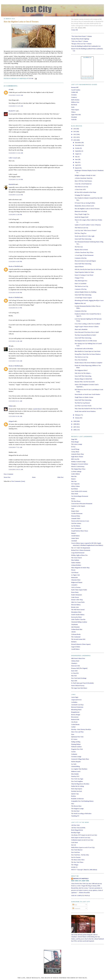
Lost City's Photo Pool (87, 78)
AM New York (75, 825)
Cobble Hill (75, 92)
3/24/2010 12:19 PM (16, 179)
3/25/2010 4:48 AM (15, 341)
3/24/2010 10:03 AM (16, 95)
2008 (75, 424)
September (78, 151)
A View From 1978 (80, 189)
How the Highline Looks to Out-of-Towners (21, 22)
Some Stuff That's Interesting (83, 239)
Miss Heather (75, 774)
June (77, 159)
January (78, 418)
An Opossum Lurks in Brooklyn (84, 349)
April (77, 165)
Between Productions (77, 707)
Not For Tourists (76, 857)
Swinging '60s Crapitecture (82, 195)
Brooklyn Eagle (76, 833)
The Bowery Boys (76, 806)
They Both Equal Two (81, 281)
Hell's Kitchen (75, 100)
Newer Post (7, 477)
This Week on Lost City (81, 187)
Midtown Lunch (76, 771)
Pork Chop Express (77, 789)
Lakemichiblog (76, 766)
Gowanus (74, 95)
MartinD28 (12, 184)
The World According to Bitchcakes (81, 813)
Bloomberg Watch (76, 710)
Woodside (74, 117)
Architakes (74, 702)
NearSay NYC (75, 776)
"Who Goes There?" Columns (80, 41)
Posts (75, 905)
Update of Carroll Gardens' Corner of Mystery (88, 225)
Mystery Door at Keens (81, 250)
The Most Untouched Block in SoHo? (85, 335)
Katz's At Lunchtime (80, 283)
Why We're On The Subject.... (83, 373)
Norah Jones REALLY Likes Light (84, 236)
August (77, 154)
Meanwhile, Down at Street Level (84, 206)
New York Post (75, 852)
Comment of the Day (81, 258)
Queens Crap (75, 794)
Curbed (73, 727)
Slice (73, 804)
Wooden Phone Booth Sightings (80, 39)
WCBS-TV (74, 867)
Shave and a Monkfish (81, 329)
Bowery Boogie (76, 715)
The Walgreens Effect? (81, 370)
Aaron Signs (75, 697)
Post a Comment (8, 474)
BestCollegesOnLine (77, 830)
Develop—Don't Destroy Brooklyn (81, 729)
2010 (75, 140)
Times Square (75, 110)
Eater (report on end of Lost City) (81, 838)
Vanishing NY (75, 816)
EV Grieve (74, 739)
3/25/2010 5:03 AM (15, 361)
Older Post (60, 477)
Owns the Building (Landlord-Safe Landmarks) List (86, 46)
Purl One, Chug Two (80, 233)
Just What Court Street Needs (83, 406)
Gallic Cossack (13, 158)
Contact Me (75, 30)
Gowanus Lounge (76, 757)
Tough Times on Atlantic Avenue (84, 397)
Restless (74, 796)
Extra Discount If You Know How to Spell (87, 332)
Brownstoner (75, 717)
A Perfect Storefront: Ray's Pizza (84, 252)
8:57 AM (31, 79)
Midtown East (75, 102)
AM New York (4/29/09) (78, 828)
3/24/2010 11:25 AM (16, 106)
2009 (75, 421)
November (78, 145)
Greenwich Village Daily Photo (80, 759)
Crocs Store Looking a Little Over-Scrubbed (87, 324)
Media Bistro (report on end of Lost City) (83, 847)
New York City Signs (77, 779)
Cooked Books (75, 724)
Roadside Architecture (78, 799)
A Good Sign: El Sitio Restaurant (84, 255)
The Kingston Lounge (77, 808)
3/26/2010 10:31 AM (16, 469)
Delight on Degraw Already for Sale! (85, 175)
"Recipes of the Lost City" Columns (81, 44)
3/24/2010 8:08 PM (15, 293)
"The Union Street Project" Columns (82, 36)
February (78, 415)
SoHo (73, 107)
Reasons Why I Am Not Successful (85, 382)
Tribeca (73, 112)
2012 (75, 134)
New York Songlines (77, 781)
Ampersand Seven (76, 700)
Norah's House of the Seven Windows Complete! (88, 363)
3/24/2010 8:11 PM (15, 308)
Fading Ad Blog (76, 742)
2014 (75, 129)
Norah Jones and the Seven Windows (85, 411)
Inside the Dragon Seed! (82, 217)
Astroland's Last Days (77, 705)
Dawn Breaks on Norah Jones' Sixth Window (87, 394)
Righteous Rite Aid (80, 303)
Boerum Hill (75, 87)
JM (10, 346)
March (77, 168)
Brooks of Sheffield (14, 266)
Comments (76, 908)
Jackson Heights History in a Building (85, 292)
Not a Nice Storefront (81, 360)
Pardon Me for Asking (78, 786)
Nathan (11, 406)
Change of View (79, 278)
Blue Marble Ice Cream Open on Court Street (87, 351)
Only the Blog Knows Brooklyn (80, 784)
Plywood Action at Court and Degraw (85, 261)
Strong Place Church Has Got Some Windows (88, 354)
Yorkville (74, 120)
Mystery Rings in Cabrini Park (83, 379)
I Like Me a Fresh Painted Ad (83, 184)
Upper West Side (76, 115)
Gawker (73, 752)
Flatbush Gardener (76, 747)
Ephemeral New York (77, 737)
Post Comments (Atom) (18, 481)
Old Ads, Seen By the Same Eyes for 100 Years (88, 269)
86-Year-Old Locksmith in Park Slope (85, 192)
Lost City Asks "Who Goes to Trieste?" (86, 230)
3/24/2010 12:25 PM (16, 195)
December (78, 142)
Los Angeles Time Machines (79, 769)
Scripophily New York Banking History (82, 801)
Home (34, 477)
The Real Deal (75, 811)
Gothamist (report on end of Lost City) (82, 840)
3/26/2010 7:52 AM (15, 447)
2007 (75, 427)
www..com (87, 57)
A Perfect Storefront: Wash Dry (84, 178)
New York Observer (77, 850)
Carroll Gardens (76, 90)
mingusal (11, 421)
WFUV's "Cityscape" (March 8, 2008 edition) (84, 870)
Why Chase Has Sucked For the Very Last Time (88, 409)
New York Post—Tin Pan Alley (80, 855)
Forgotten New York (77, 749)
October (78, 148)
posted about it (38, 409)
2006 (75, 430)
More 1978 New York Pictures (83, 181)
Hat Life (74, 845)
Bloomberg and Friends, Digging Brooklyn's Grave (89, 300)
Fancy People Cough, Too (82, 214)
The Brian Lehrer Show (78, 860)
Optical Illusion (79, 267)
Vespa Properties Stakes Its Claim (84, 272)
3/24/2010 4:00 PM (15, 261)
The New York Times (77, 862)
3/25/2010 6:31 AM (15, 401)
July (76, 157)
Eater (73, 734)
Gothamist (74, 754)
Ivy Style (74, 764)
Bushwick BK (75, 719)
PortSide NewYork (77, 791)
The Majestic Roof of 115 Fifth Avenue (86, 341)
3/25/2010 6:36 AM (15, 416)
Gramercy (74, 97)
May (77, 162)
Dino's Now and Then (77, 732)
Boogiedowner (75, 712)
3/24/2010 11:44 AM (16, 153)
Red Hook (74, 105)
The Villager (75, 865)
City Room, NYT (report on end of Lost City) (84, 835)
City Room (74, 722)
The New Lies (79, 247)
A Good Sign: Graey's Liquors (83, 298)
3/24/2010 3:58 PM (15, 214)
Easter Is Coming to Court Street (84, 275)
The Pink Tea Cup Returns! (82, 403)
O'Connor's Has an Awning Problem (85, 203)
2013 (75, 131)
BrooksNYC (12, 111)
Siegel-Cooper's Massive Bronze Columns (87, 327)
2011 (75, 137)
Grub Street (74, 842)
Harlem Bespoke (76, 762)
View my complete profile (81, 896)
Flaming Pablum (76, 744)
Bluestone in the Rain (81, 211)
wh (10, 89)
